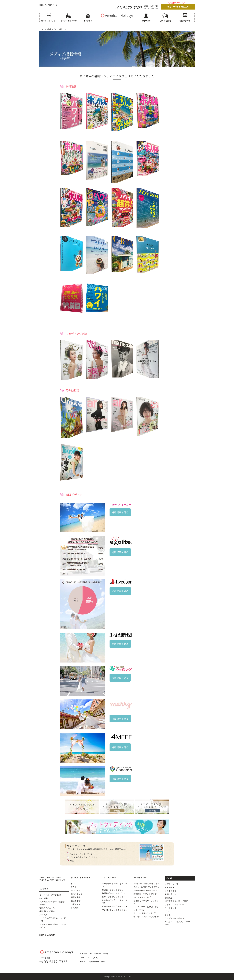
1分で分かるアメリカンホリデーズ (52, 920)
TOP (41, 29)
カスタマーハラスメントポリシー (177, 923)
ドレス (74, 884)
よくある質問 (171, 891)
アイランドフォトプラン (144, 897)
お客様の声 (170, 887)
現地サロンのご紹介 (47, 935)
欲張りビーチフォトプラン (114, 893)
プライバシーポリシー (174, 905)
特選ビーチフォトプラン (113, 890)
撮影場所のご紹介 (47, 911)
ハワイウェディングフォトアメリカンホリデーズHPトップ (52, 879)
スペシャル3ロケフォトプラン (146, 887)
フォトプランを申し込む (178, 7)
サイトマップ (171, 908)
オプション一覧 (172, 884)
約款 (72, 861)
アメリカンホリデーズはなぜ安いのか (53, 926)
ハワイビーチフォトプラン (81, 854)
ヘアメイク (76, 904)
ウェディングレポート (174, 918)
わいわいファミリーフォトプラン (115, 902)
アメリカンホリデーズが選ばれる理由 (53, 903)
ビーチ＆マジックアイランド (115, 906)
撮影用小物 (76, 897)
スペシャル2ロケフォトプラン (146, 884)
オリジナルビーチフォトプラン (115, 885)
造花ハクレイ (77, 894)
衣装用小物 (76, 901)
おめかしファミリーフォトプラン (146, 902)
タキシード (76, 887)
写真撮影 (75, 908)
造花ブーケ (76, 890)
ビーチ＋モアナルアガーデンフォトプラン (146, 908)
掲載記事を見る (120, 512)
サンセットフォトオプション (115, 910)
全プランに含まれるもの (81, 877)
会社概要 (169, 898)
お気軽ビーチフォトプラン (145, 894)
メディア (43, 915)
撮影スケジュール (47, 908)
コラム (168, 915)
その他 (169, 878)
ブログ (168, 911)
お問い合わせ (171, 894)
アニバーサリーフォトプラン (146, 913)
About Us (44, 898)
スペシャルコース (140, 877)
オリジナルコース (109, 877)
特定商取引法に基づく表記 (176, 901)
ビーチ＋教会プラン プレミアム (83, 857)
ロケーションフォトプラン (114, 897)
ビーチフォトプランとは (50, 895)
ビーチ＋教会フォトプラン (145, 890)
